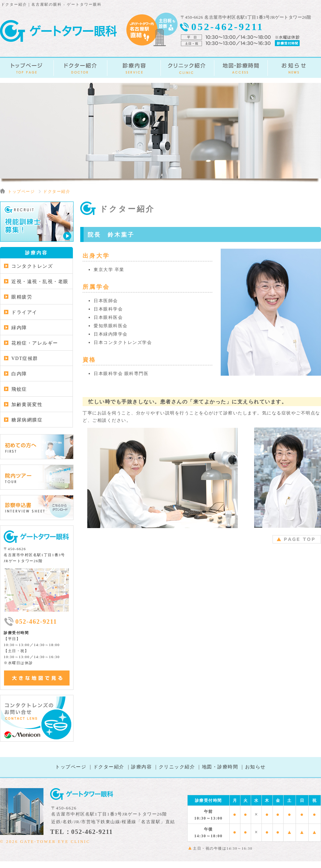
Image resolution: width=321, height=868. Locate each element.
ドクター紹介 (109, 767)
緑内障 (19, 328)
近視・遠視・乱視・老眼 (40, 282)
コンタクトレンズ (32, 266)
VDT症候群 (25, 358)
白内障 (19, 374)
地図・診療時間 (220, 767)
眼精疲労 (22, 297)
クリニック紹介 (177, 767)
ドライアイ (24, 312)
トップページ (71, 767)
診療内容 (141, 767)
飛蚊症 (19, 389)
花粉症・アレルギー (35, 343)
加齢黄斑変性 (27, 405)
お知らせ (255, 767)
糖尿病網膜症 (27, 420)
